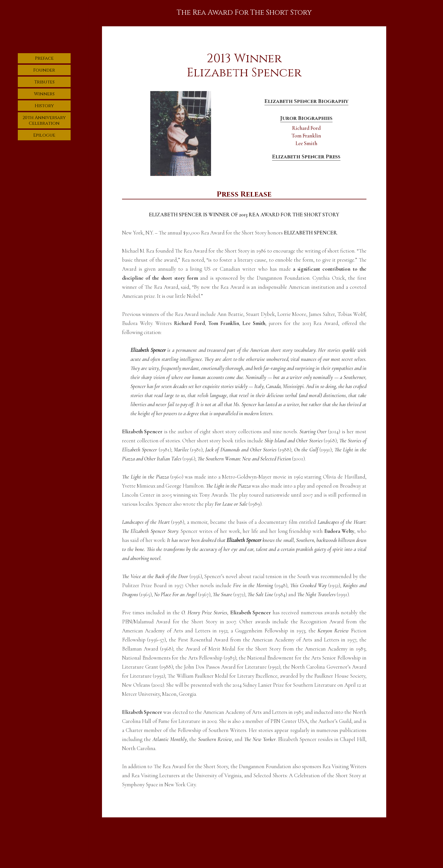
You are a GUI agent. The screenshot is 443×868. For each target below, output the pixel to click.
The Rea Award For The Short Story (244, 12)
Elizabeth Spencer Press (306, 157)
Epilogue (44, 135)
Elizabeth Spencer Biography (306, 101)
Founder (44, 70)
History (44, 106)
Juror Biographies (306, 118)
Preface (44, 58)
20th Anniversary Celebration (44, 120)
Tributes (44, 82)
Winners (44, 94)
